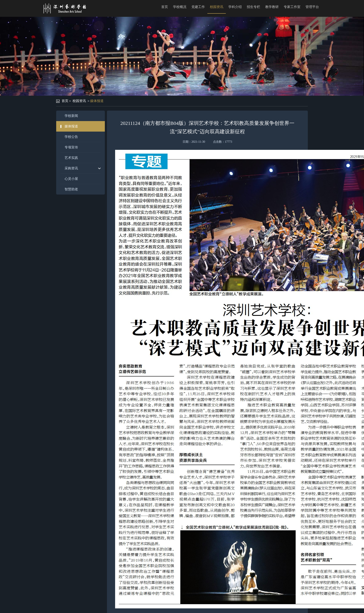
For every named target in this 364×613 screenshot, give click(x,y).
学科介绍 (235, 7)
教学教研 (272, 7)
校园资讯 (217, 7)
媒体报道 (97, 101)
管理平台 (312, 7)
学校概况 (180, 7)
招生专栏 (253, 7)
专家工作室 (292, 7)
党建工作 (198, 7)
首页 (165, 7)
